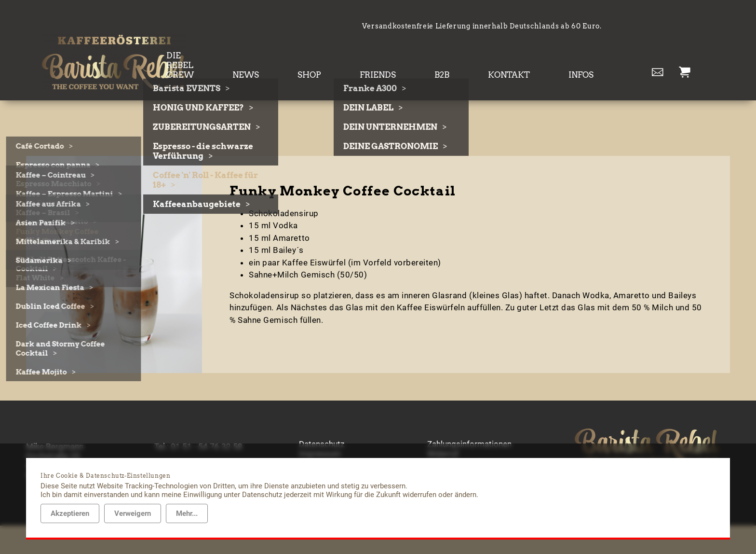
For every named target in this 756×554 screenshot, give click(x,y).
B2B (486, 57)
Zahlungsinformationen (469, 421)
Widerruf (443, 431)
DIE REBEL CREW (276, 57)
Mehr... (187, 513)
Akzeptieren (70, 513)
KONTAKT (535, 57)
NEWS (344, 57)
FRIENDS (440, 57)
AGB (307, 441)
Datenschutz (322, 421)
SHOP (389, 57)
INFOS (590, 57)
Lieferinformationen (463, 441)
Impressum (320, 431)
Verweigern (133, 513)
